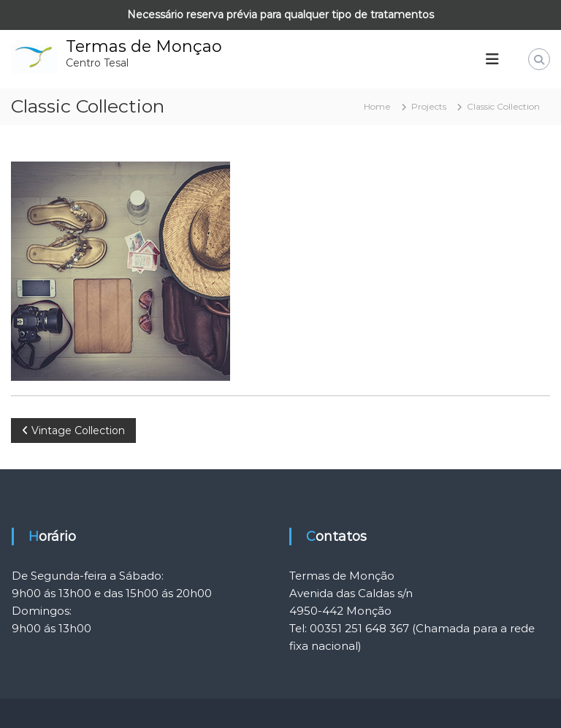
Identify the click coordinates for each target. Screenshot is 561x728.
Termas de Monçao (144, 46)
